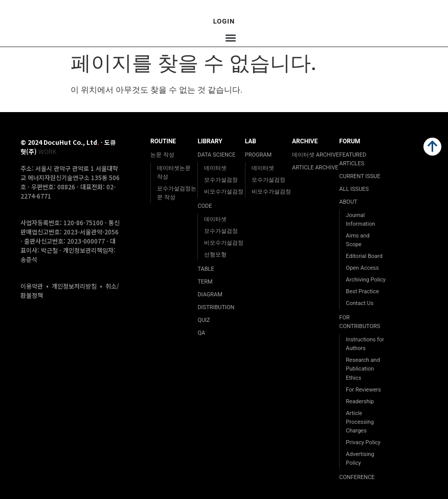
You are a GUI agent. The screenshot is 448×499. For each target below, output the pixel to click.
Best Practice (362, 291)
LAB (251, 141)
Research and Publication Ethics (363, 369)
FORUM (350, 141)
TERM (205, 282)
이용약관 (32, 286)
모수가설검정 (221, 180)
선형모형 (215, 255)
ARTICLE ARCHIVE (315, 168)
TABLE (206, 269)
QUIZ (204, 320)
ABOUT (348, 202)
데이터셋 (215, 168)
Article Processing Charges (360, 422)
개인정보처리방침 (74, 286)
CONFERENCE (357, 477)
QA (201, 333)
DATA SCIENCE (216, 155)
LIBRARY (210, 141)
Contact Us (360, 303)
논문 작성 (162, 155)
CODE (205, 206)
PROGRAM (258, 155)
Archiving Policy (366, 280)
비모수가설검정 (224, 192)
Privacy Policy (363, 442)
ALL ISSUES (354, 189)
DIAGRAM (210, 295)
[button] (230, 38)
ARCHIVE (305, 141)
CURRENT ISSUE (360, 176)
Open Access (362, 268)
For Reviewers (363, 390)
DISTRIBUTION (216, 307)
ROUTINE (163, 141)
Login (224, 21)
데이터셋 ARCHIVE (316, 155)
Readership (360, 402)
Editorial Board (364, 256)
